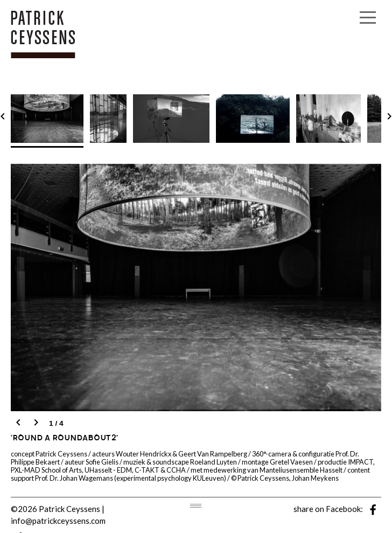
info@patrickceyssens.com (58, 521)
